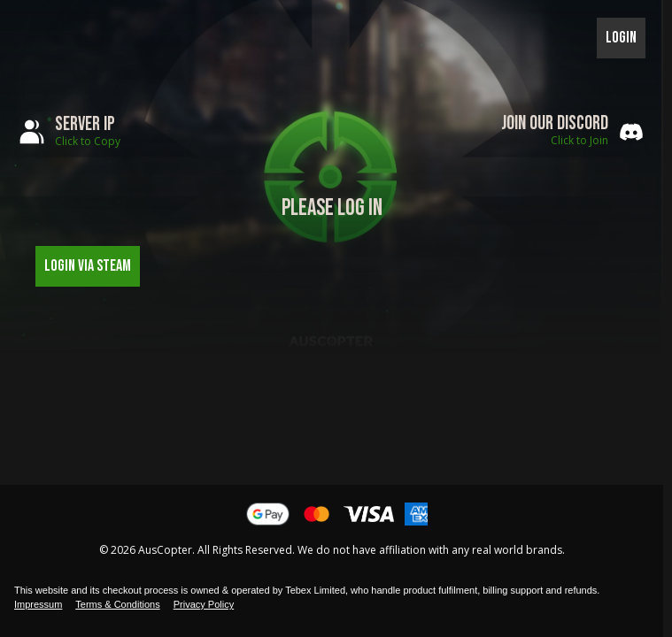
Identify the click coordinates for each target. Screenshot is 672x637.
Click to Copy (88, 141)
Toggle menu (38, 38)
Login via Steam (88, 266)
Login (621, 38)
